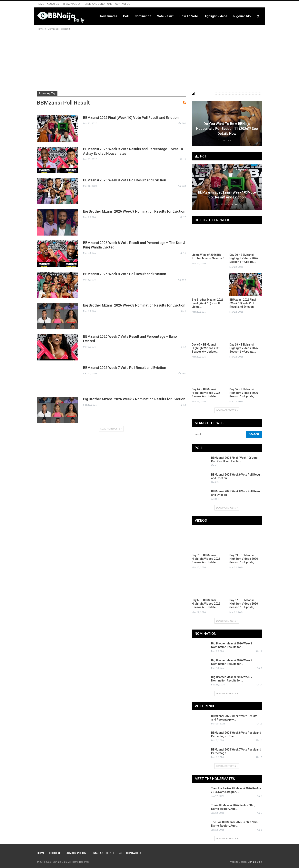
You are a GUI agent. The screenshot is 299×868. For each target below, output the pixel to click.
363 (182, 186)
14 (183, 405)
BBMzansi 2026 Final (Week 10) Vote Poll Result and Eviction (131, 118)
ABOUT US (53, 4)
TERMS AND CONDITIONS (98, 4)
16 (183, 253)
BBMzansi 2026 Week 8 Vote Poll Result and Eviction (125, 274)
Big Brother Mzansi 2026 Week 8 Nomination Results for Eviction (134, 305)
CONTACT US (123, 4)
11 (183, 159)
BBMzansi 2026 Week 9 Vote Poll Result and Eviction (125, 180)
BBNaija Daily (255, 862)
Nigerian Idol (242, 16)
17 (183, 217)
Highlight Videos (216, 16)
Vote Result (165, 16)
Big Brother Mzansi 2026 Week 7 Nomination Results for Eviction (134, 399)
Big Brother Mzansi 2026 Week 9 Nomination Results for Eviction (134, 211)
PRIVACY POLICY (71, 4)
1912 (227, 140)
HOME (40, 4)
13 (183, 347)
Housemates (108, 16)
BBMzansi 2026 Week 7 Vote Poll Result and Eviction (125, 368)
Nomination (143, 16)
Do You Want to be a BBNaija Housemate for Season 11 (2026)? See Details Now (227, 129)
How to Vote (189, 16)
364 (182, 280)
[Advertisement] (150, 60)
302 (182, 123)
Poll (126, 16)
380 (182, 373)
